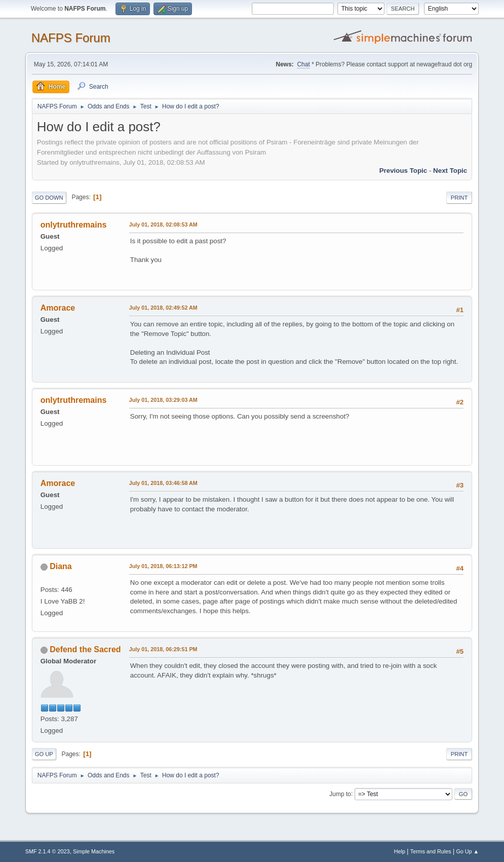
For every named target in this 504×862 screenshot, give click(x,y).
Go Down (49, 198)
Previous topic (403, 171)
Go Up (44, 754)
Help (400, 851)
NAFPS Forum (71, 38)
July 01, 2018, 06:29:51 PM (163, 649)
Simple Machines (94, 851)
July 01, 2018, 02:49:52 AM (163, 308)
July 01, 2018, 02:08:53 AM (163, 224)
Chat (303, 64)
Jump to (340, 794)
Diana (61, 566)
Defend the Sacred (85, 649)
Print (459, 198)
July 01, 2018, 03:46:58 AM (163, 483)
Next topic (450, 171)
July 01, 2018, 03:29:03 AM (163, 400)
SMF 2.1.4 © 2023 (48, 851)
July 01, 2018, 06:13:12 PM (163, 566)
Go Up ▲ (467, 851)
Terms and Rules (431, 851)
